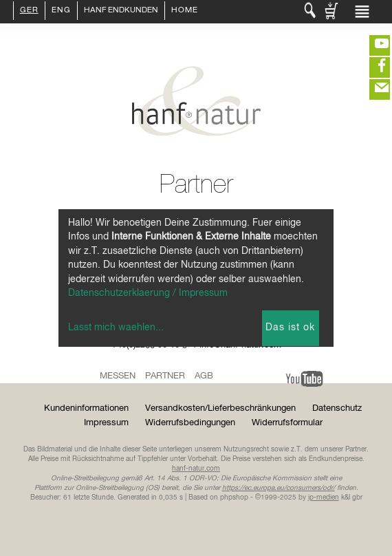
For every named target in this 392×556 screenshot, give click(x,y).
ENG (61, 11)
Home (185, 11)
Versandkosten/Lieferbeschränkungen (220, 408)
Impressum (106, 423)
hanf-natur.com (196, 469)
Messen (118, 376)
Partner (165, 376)
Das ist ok (290, 328)
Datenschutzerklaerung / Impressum (148, 293)
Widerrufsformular (287, 423)
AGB (204, 376)
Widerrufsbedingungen (190, 423)
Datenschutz (337, 408)
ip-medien (324, 498)
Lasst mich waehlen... (116, 328)
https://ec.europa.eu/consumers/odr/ (279, 488)
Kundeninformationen (86, 408)
